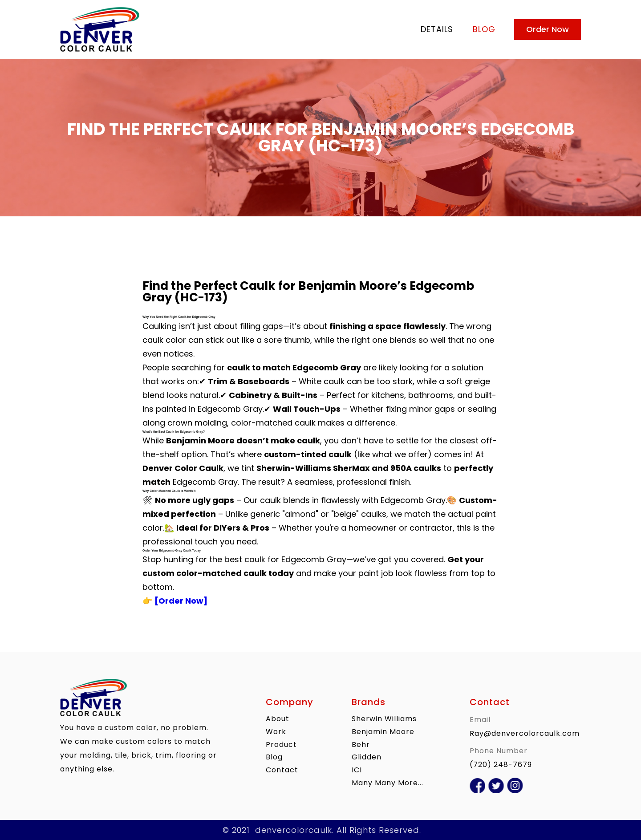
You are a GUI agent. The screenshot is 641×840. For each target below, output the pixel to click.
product (281, 744)
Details (437, 29)
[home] (235, 29)
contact (282, 770)
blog (484, 29)
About (278, 719)
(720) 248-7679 (501, 765)
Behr (361, 744)
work (276, 732)
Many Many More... (387, 783)
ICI (357, 770)
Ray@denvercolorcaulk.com (525, 733)
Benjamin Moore (383, 732)
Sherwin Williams (384, 719)
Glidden (367, 757)
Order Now (548, 29)
